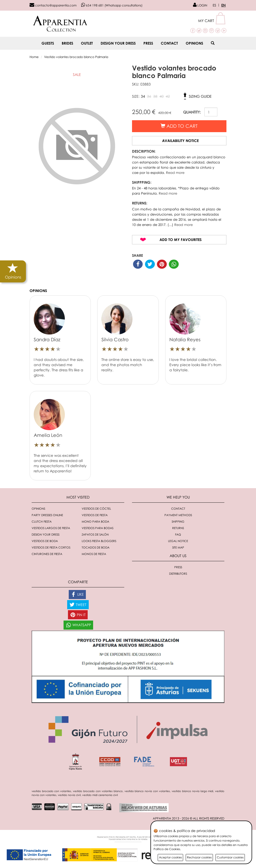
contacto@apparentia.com (53, 5)
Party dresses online (47, 515)
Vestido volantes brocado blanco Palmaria (76, 57)
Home (34, 57)
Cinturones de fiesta (47, 554)
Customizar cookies (230, 857)
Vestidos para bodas (98, 528)
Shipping (178, 521)
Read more (175, 173)
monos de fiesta (94, 554)
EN (223, 5)
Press (148, 43)
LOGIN (200, 5)
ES (214, 5)
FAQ (178, 534)
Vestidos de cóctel (96, 508)
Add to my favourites (181, 240)
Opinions (194, 43)
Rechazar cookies (199, 857)
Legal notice (178, 541)
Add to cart (179, 126)
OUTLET (87, 43)
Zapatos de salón (95, 534)
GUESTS (48, 43)
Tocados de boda (96, 547)
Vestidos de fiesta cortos (51, 547)
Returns (178, 528)
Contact (169, 43)
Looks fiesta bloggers (99, 541)
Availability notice (180, 141)
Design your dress (118, 43)
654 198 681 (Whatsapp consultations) (112, 5)
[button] (212, 21)
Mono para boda (95, 521)
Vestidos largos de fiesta (51, 528)
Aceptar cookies (170, 857)
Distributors (178, 574)
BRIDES (67, 43)
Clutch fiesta (42, 521)
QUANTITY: (192, 112)
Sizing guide (200, 96)
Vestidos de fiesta (95, 515)
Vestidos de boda (45, 541)
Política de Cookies (167, 849)
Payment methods (178, 515)
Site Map (178, 547)
